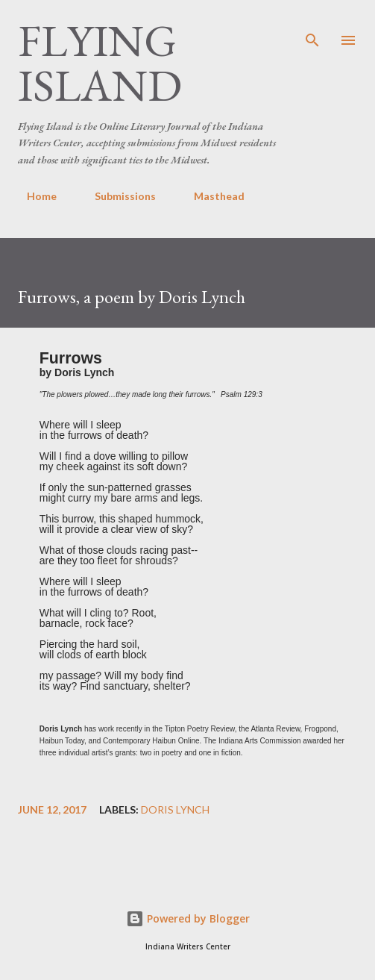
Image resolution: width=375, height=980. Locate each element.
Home (33, 196)
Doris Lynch (175, 810)
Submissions (116, 196)
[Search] (312, 27)
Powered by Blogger (188, 918)
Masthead (210, 196)
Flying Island (100, 63)
